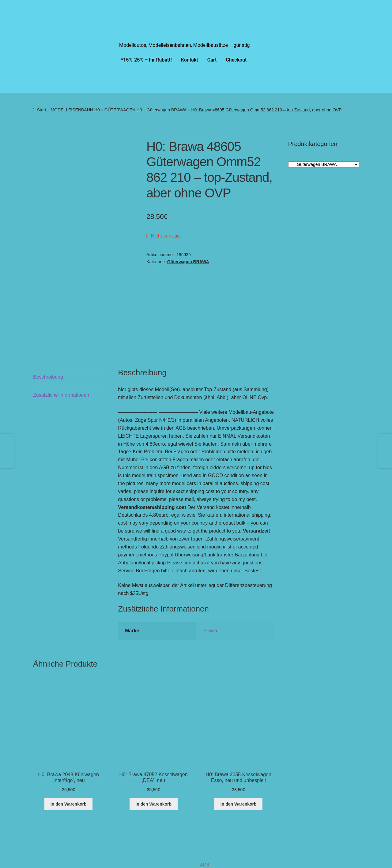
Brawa (210, 581)
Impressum (212, 858)
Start (42, 110)
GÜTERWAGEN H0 (123, 110)
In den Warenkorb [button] (69, 754)
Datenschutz (213, 844)
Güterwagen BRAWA (167, 110)
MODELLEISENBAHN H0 (75, 110)
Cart (212, 60)
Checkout (236, 60)
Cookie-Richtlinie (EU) (224, 830)
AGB (205, 816)
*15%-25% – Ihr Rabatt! (146, 60)
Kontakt (190, 60)
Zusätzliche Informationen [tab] (61, 345)
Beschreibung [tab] (48, 327)
